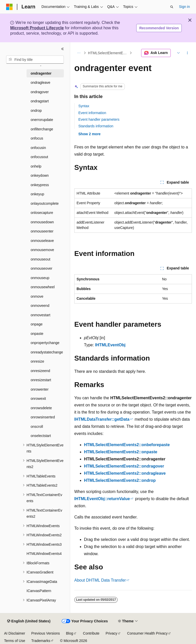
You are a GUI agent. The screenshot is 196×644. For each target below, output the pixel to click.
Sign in (184, 7)
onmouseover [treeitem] (41, 268)
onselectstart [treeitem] (41, 436)
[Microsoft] (9, 7)
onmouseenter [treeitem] (42, 231)
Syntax (84, 106)
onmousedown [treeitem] (42, 222)
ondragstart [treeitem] (40, 101)
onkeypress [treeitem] (40, 185)
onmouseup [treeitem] (40, 278)
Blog (70, 633)
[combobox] (35, 60)
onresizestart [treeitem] (41, 380)
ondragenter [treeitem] (41, 73)
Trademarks (41, 641)
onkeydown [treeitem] (40, 175)
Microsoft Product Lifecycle (37, 28)
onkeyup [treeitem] (37, 194)
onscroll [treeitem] (37, 427)
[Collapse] (63, 49)
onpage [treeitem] (37, 324)
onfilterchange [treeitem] (42, 129)
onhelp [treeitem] (36, 166)
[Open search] (172, 7)
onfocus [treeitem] (37, 138)
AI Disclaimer (15, 633)
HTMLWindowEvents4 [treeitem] (44, 554)
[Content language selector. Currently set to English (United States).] (29, 621)
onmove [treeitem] (37, 296)
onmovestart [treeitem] (40, 315)
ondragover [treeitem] (40, 92)
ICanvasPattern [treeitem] (39, 591)
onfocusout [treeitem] (39, 157)
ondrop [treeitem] (36, 111)
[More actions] (187, 53)
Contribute (91, 633)
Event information (92, 113)
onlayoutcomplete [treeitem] (45, 203)
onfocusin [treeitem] (38, 148)
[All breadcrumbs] (79, 53)
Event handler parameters (99, 119)
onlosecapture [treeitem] (42, 213)
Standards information (96, 126)
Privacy (112, 633)
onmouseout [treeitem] (40, 259)
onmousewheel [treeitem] (43, 287)
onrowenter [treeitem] (40, 389)
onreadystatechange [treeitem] (47, 352)
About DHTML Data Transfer (100, 580)
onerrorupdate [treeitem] (42, 120)
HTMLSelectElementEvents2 (108, 53)
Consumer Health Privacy (147, 633)
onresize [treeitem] (37, 361)
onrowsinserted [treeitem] (43, 417)
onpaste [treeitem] (37, 334)
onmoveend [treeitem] (40, 306)
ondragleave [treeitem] (40, 83)
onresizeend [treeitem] (40, 371)
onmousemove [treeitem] (42, 250)
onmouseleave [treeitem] (42, 241)
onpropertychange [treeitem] (45, 343)
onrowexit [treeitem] (38, 399)
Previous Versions (45, 633)
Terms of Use (15, 641)
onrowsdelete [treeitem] (41, 408)
